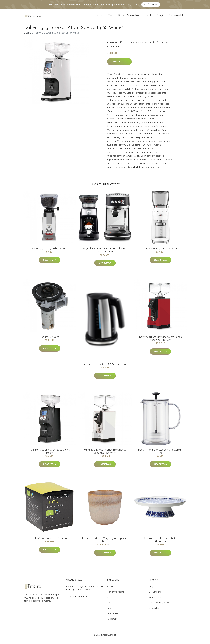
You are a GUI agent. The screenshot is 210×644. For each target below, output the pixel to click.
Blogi (160, 17)
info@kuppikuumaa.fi (76, 600)
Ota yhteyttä (155, 596)
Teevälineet (113, 618)
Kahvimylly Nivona (50, 341)
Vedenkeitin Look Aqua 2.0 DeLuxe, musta (105, 368)
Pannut (111, 607)
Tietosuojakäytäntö (159, 607)
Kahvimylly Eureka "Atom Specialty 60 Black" (50, 456)
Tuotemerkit (176, 17)
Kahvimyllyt (150, 46)
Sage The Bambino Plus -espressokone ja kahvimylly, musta (105, 254)
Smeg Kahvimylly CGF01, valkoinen (160, 253)
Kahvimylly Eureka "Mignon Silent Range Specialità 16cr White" (105, 456)
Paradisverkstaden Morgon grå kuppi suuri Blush (105, 544)
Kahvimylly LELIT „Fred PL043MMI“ (50, 253)
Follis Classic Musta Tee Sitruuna (50, 542)
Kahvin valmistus (129, 17)
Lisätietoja (119, 66)
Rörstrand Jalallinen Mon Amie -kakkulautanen (160, 544)
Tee (110, 17)
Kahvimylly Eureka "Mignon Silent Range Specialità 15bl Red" (160, 343)
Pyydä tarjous (151, 4)
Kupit (148, 17)
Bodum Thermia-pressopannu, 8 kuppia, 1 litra (160, 456)
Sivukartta (154, 612)
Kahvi (99, 17)
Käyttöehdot (155, 601)
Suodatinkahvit (164, 46)
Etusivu (28, 37)
